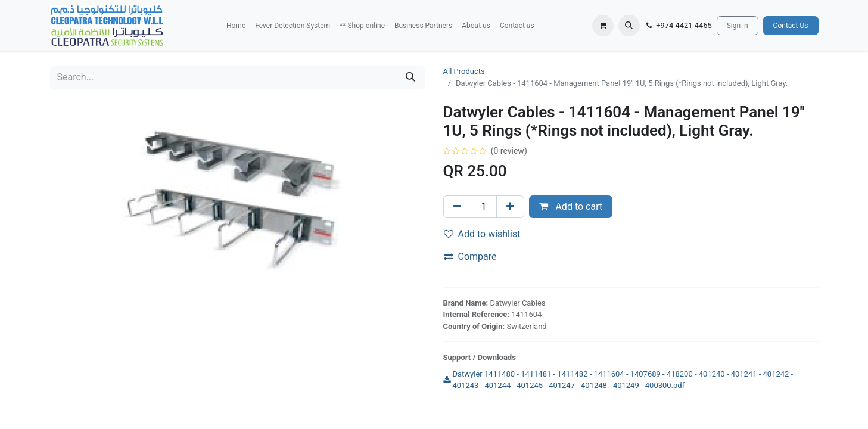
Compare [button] (470, 257)
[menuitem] (236, 26)
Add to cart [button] (571, 206)
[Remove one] (457, 207)
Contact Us (791, 26)
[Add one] (510, 207)
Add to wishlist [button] (482, 234)
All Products (464, 71)
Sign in (738, 26)
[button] (629, 26)
